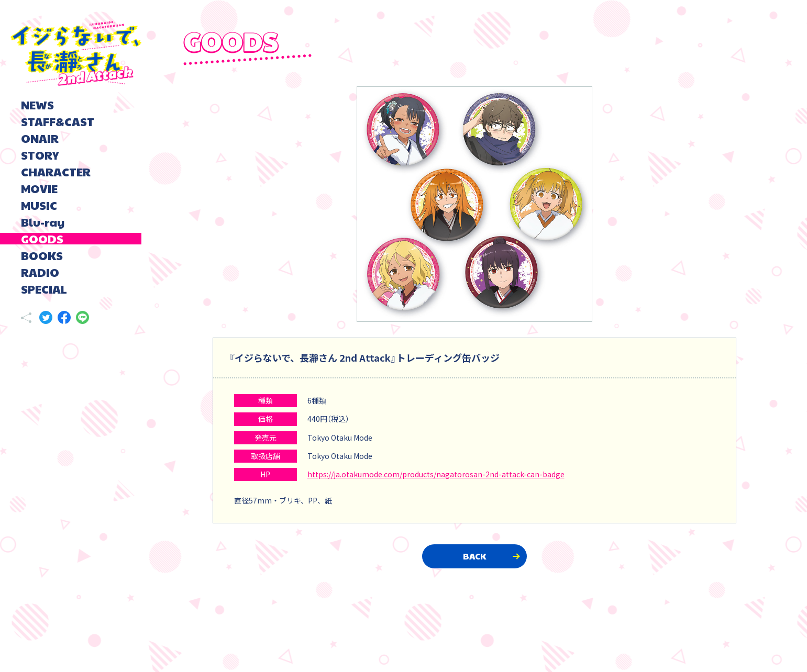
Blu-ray (43, 222)
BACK (474, 556)
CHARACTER (56, 172)
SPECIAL (44, 289)
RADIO (40, 272)
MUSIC (39, 205)
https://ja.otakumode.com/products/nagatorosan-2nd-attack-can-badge (436, 474)
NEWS (37, 105)
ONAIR (40, 138)
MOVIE (39, 188)
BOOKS (42, 255)
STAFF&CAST (58, 121)
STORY (40, 155)
